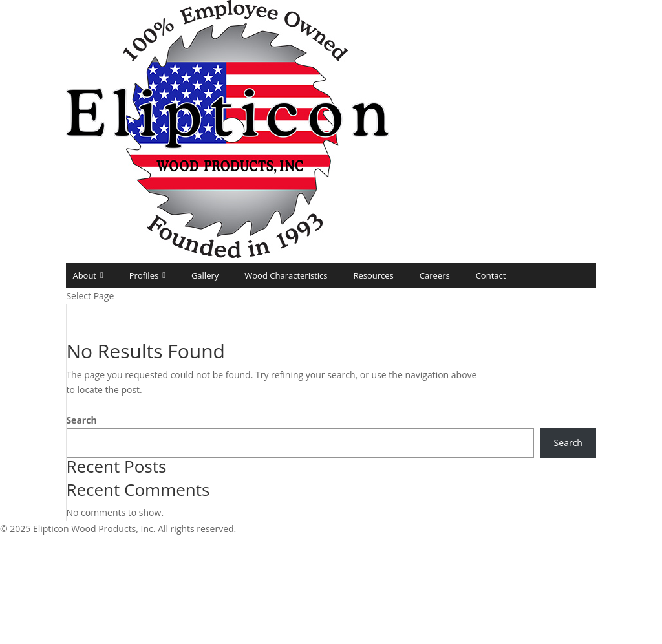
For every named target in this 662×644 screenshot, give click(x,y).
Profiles (147, 275)
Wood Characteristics (286, 275)
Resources (373, 275)
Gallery (205, 275)
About (88, 275)
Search (81, 420)
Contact (491, 275)
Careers (435, 275)
